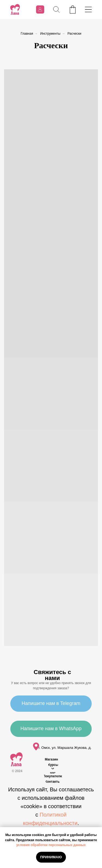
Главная (27, 34)
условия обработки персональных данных (51, 845)
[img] (15, 9)
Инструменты (50, 34)
